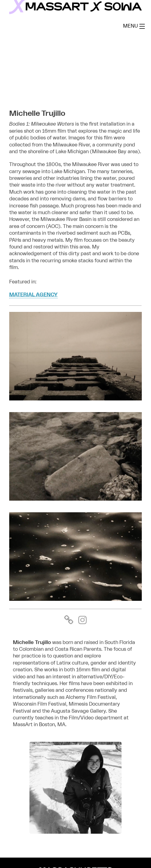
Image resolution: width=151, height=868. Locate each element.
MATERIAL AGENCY (33, 295)
